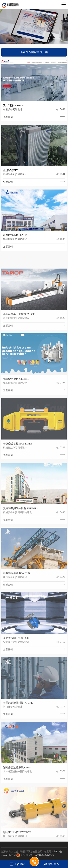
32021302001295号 (45, 855)
